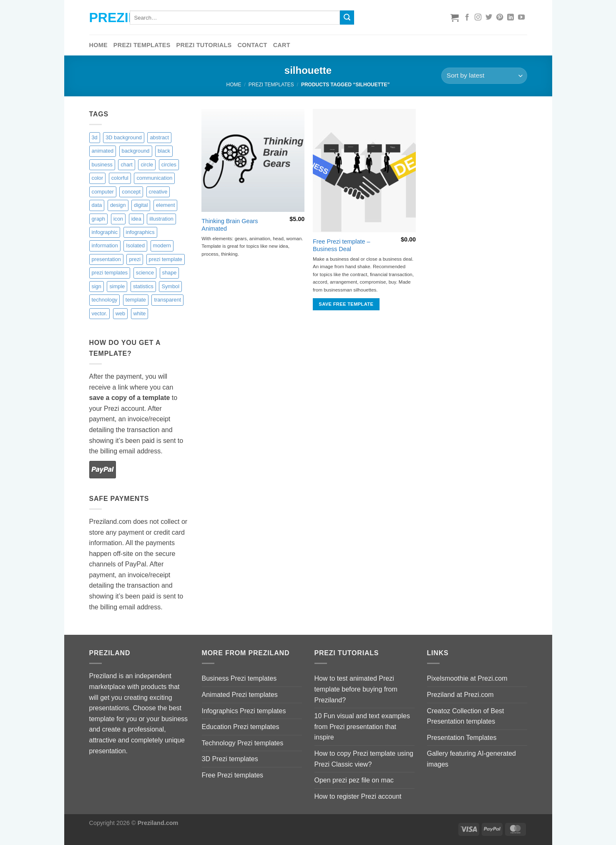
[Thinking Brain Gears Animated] (253, 160)
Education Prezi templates (241, 727)
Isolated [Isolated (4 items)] (135, 245)
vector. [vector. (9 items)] (100, 313)
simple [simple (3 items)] (117, 286)
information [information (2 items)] (105, 245)
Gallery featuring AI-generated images (471, 759)
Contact (252, 45)
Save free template (346, 304)
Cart (282, 45)
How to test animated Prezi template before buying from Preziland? (356, 689)
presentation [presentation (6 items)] (106, 259)
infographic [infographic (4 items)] (105, 232)
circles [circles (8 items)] (169, 165)
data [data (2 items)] (97, 205)
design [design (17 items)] (118, 205)
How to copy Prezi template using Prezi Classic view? (364, 759)
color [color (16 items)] (98, 178)
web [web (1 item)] (120, 313)
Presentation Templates (462, 738)
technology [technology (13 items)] (105, 300)
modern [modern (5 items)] (162, 245)
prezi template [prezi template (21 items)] (166, 259)
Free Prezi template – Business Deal (342, 245)
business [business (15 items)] (102, 165)
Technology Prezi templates (243, 743)
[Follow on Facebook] (467, 18)
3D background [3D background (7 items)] (124, 137)
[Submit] (347, 18)
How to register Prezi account (358, 796)
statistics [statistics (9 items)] (143, 286)
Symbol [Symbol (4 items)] (170, 286)
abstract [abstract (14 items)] (159, 137)
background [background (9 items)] (136, 151)
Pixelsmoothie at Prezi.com (467, 678)
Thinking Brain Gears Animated (230, 225)
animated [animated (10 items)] (103, 151)
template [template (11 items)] (136, 300)
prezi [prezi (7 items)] (135, 259)
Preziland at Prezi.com (460, 695)
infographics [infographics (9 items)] (140, 232)
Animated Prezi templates (240, 695)
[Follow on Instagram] (478, 18)
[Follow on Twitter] (489, 18)
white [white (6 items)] (140, 313)
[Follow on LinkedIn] (510, 18)
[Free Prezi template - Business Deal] (364, 171)
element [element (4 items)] (166, 205)
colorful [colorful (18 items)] (120, 178)
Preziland (103, 18)
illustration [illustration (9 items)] (161, 219)
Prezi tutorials (204, 45)
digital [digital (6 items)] (141, 205)
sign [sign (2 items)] (97, 286)
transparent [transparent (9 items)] (167, 300)
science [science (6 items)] (145, 273)
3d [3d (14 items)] (95, 137)
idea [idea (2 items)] (136, 219)
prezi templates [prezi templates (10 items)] (110, 273)
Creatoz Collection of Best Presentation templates (466, 716)
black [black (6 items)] (164, 151)
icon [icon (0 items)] (118, 219)
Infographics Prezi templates (244, 711)
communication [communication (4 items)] (154, 178)
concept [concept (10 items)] (131, 192)
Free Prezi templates (233, 775)
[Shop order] (484, 76)
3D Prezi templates (230, 759)
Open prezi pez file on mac (354, 780)
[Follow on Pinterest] (500, 18)
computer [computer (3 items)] (103, 192)
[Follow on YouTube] (521, 18)
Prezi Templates (142, 45)
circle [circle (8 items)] (147, 165)
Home (98, 45)
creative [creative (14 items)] (158, 192)
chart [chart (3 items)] (126, 165)
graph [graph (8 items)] (99, 219)
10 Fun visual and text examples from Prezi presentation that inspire (362, 727)
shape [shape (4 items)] (170, 273)
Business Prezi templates (239, 678)
